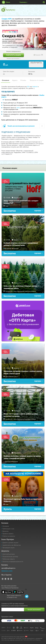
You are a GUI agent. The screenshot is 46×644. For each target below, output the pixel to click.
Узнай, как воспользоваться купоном (21, 126)
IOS (28, 87)
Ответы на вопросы (9, 536)
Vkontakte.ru (5, 579)
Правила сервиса (8, 534)
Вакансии (6, 531)
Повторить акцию (13, 55)
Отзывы (23, 80)
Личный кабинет (44, 2)
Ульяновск (23, 2)
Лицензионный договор (10, 557)
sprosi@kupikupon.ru (8, 568)
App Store (7, 592)
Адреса (15, 80)
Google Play (19, 592)
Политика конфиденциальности (13, 562)
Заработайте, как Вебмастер (12, 545)
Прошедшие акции (8, 548)
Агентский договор (9, 554)
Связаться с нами (7, 571)
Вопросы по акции (37, 80)
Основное (6, 80)
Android (35, 87)
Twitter (8, 579)
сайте (18, 108)
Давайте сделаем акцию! (10, 543)
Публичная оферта (9, 559)
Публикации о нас (8, 529)
